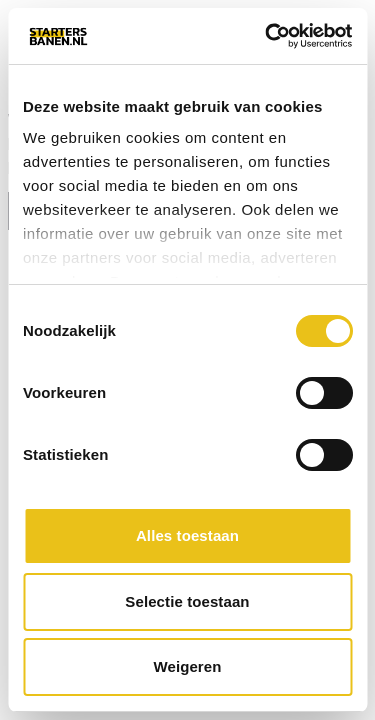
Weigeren (187, 666)
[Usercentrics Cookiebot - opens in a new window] (267, 36)
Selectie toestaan (187, 601)
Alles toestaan (187, 535)
